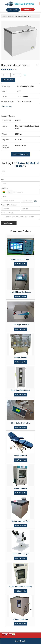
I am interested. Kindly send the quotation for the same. (20, 217)
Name (3, 171)
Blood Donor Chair (21, 456)
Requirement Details (7, 213)
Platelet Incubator (20, 488)
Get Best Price (8, 80)
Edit (25, 75)
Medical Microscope (21, 554)
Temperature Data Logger (20, 259)
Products (10, 16)
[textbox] (16, 75)
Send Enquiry (21, 641)
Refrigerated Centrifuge (20, 521)
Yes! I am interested (20, 154)
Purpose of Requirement (9, 205)
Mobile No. (4, 188)
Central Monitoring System (20, 292)
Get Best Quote (21, 264)
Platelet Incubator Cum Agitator (20, 587)
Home (4, 16)
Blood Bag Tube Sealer (20, 325)
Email (3, 180)
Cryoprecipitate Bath (20, 619)
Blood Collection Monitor (21, 423)
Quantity (4, 197)
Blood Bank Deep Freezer (21, 390)
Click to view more (6, 106)
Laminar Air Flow (20, 358)
